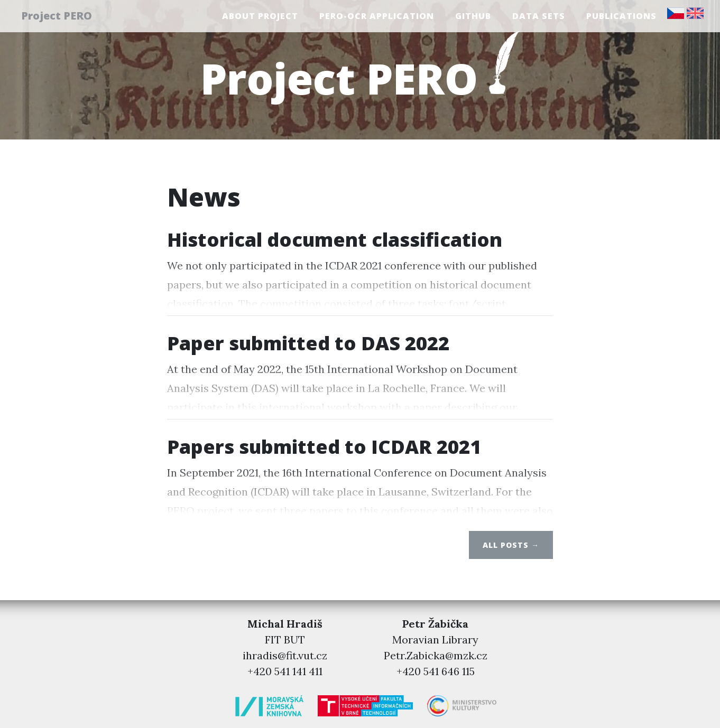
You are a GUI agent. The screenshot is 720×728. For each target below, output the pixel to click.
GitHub (473, 17)
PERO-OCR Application (377, 17)
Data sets (539, 17)
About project (260, 17)
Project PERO (62, 17)
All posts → (511, 545)
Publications (621, 17)
